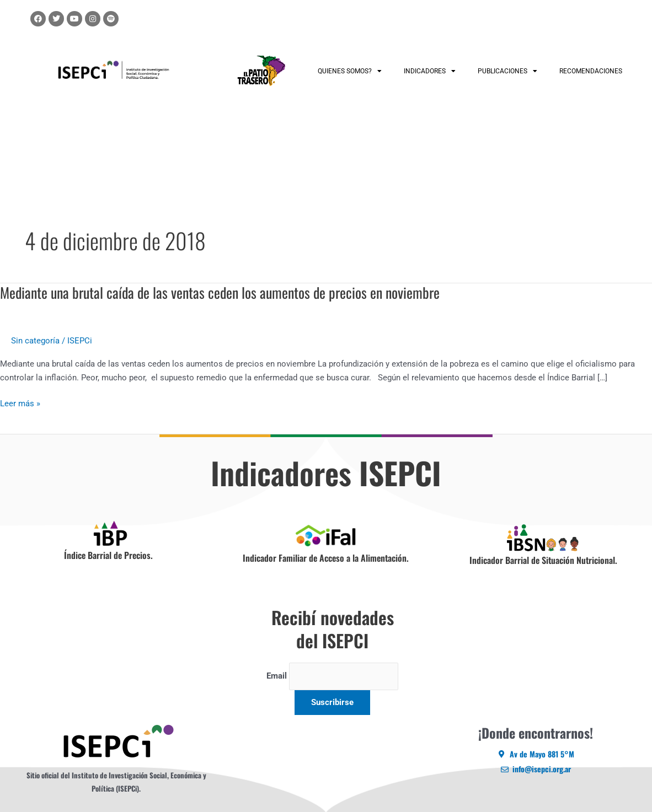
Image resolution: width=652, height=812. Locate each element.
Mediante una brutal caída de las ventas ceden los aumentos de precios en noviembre (220, 292)
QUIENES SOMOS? (350, 71)
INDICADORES (430, 71)
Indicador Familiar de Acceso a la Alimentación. (326, 558)
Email (277, 676)
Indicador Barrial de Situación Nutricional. (543, 560)
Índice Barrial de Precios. (108, 555)
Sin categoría (35, 341)
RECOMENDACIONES (591, 71)
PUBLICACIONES (507, 71)
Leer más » (20, 404)
